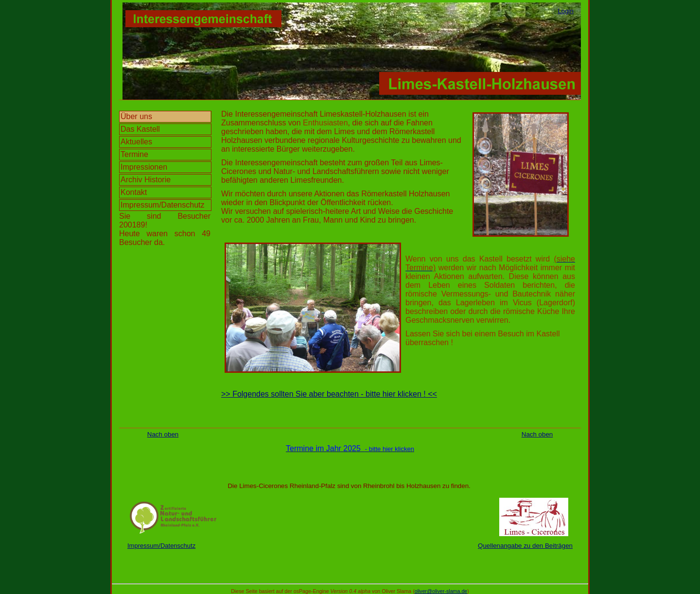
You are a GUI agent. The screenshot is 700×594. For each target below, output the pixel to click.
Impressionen (144, 167)
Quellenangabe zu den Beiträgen (525, 546)
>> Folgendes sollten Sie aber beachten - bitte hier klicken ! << (329, 394)
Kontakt (134, 192)
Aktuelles (136, 142)
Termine (134, 154)
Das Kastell (140, 129)
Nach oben (163, 434)
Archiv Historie (146, 180)
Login (566, 11)
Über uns (136, 116)
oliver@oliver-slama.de (441, 591)
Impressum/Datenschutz (163, 205)
